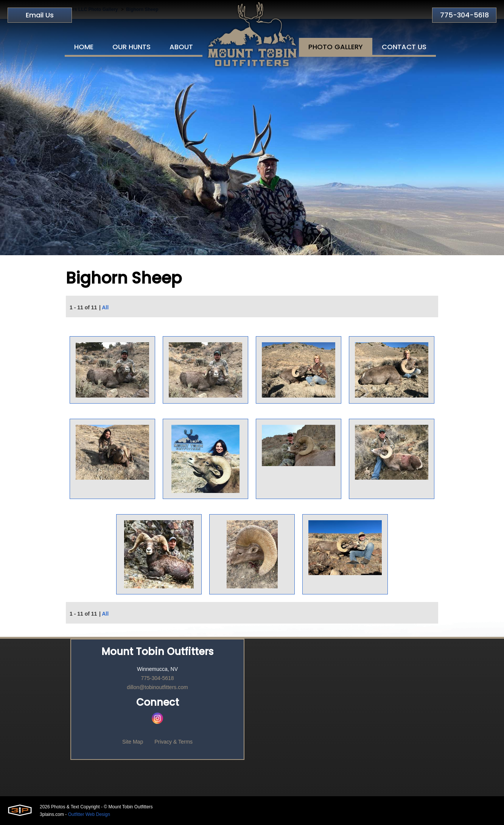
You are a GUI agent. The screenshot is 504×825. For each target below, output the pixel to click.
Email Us (40, 15)
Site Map (133, 742)
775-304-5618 (464, 15)
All (105, 307)
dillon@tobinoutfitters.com (157, 687)
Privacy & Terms (173, 742)
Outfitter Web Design (89, 814)
